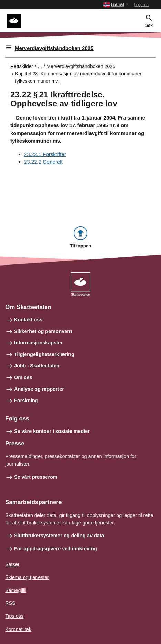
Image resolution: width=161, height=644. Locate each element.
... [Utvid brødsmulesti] (40, 66)
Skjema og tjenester (27, 577)
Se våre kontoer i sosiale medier (52, 431)
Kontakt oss (28, 320)
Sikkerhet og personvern (43, 331)
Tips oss (14, 616)
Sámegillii (16, 590)
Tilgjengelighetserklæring (44, 354)
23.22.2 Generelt (43, 162)
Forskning (26, 401)
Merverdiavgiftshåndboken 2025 (54, 48)
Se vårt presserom (36, 477)
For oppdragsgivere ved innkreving (56, 549)
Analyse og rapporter (39, 389)
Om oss (23, 377)
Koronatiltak (18, 629)
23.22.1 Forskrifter (45, 154)
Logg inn (141, 4)
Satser (12, 564)
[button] (116, 5)
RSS (10, 603)
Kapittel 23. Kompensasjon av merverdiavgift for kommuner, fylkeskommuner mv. (79, 77)
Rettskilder (22, 66)
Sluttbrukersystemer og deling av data (59, 536)
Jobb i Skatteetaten (37, 366)
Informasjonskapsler (38, 343)
